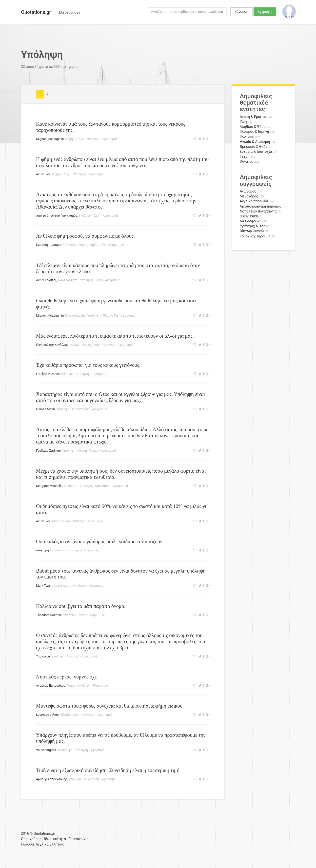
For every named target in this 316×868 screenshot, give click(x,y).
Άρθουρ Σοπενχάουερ (52, 779)
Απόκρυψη (65, 750)
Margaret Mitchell (48, 486)
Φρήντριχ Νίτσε (253, 226)
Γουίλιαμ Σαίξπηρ (48, 451)
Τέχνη (245, 157)
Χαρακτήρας (81, 409)
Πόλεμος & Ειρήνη (254, 132)
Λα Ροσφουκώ (251, 221)
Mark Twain (44, 586)
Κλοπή (82, 451)
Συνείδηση (91, 779)
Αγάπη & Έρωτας (253, 117)
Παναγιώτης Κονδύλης (52, 345)
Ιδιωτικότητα (55, 839)
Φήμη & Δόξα (74, 139)
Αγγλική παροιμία (254, 201)
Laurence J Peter (48, 715)
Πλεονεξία (110, 316)
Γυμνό (71, 685)
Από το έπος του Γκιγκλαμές (57, 216)
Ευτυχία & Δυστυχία (256, 152)
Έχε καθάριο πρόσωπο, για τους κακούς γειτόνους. (88, 365)
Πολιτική (247, 137)
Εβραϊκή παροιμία (49, 245)
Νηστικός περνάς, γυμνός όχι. (67, 677)
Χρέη (99, 280)
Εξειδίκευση (70, 715)
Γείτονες (67, 374)
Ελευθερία (70, 486)
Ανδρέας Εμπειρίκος (51, 685)
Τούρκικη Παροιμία (255, 236)
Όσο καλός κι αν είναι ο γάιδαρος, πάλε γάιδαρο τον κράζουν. (100, 541)
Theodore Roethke (49, 615)
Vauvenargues (46, 750)
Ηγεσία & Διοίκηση (255, 142)
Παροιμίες (99, 374)
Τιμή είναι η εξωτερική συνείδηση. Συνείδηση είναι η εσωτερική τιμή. (108, 770)
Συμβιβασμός (88, 245)
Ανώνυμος (43, 174)
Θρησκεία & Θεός (254, 147)
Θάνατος (247, 162)
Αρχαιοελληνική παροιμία (261, 206)
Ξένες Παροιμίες (112, 245)
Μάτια (83, 615)
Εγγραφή (265, 12)
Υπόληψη (93, 139)
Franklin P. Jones (48, 374)
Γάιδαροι (60, 550)
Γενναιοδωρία (75, 316)
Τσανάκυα (43, 656)
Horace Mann (45, 409)
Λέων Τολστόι (46, 280)
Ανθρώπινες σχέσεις (85, 345)
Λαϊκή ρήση (44, 550)
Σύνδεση (241, 12)
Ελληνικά (57, 844)
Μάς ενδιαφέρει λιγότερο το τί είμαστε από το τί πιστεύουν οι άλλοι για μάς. (115, 336)
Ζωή (97, 216)
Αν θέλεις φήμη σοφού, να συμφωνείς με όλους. (85, 236)
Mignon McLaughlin (50, 139)
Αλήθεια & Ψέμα (253, 127)
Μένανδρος (249, 196)
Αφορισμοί (109, 139)
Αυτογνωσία (63, 586)
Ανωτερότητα (68, 280)
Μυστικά (73, 656)
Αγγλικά (42, 844)
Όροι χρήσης (31, 839)
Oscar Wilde (249, 216)
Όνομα (94, 451)
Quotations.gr (36, 12)
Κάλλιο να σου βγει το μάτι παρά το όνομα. (81, 606)
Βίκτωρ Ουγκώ (252, 231)
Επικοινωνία (61, 521)
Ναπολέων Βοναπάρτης (259, 211)
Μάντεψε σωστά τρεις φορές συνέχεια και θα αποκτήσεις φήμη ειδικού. (110, 706)
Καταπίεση (103, 486)
